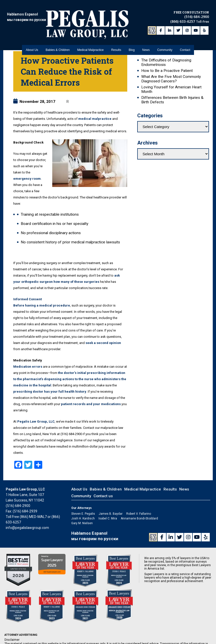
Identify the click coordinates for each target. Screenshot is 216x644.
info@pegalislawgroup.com (27, 528)
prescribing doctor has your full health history (50, 392)
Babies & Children (58, 38)
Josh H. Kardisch (83, 518)
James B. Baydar (111, 514)
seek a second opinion (103, 343)
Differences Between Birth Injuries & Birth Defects (172, 100)
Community (165, 38)
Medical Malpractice (90, 38)
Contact (185, 38)
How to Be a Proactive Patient (167, 71)
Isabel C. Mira (108, 518)
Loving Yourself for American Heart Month (171, 89)
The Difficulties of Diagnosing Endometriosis (166, 62)
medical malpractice (95, 119)
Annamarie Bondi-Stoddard (139, 518)
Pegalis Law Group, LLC (36, 421)
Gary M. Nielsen (82, 523)
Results (116, 38)
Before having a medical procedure (42, 305)
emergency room (27, 179)
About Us (32, 38)
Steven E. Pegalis (83, 514)
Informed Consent (27, 299)
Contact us (103, 496)
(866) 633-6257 (183, 17)
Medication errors (28, 367)
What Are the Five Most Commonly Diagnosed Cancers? (171, 79)
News (146, 38)
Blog (132, 38)
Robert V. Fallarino (139, 514)
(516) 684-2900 (197, 12)
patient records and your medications (91, 404)
